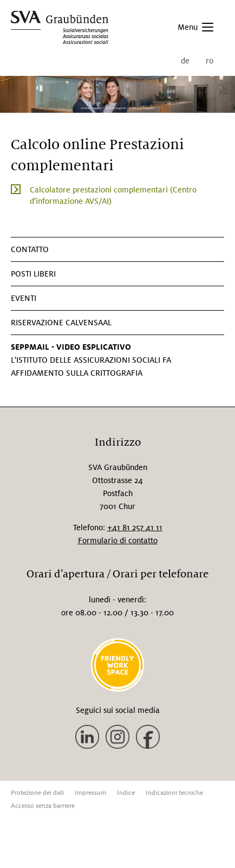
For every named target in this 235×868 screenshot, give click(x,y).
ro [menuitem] (210, 61)
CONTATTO (30, 249)
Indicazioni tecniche (174, 793)
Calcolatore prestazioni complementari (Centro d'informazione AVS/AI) (113, 195)
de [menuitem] (185, 61)
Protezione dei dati (37, 793)
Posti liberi (33, 274)
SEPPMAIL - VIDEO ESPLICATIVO (71, 347)
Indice (126, 793)
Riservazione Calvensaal (61, 323)
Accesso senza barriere (43, 806)
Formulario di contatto (118, 541)
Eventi (24, 298)
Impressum (90, 793)
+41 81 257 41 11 (135, 528)
